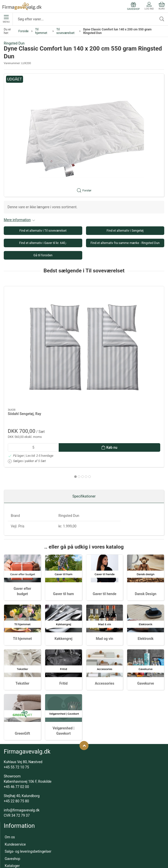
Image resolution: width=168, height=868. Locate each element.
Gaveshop (13, 792)
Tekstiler (22, 617)
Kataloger (12, 799)
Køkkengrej (64, 572)
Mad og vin (104, 572)
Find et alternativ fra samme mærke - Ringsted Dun (125, 243)
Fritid (64, 617)
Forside (23, 31)
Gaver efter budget (19, 818)
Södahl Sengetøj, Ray (24, 331)
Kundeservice (15, 778)
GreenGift (22, 667)
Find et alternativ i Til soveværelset (43, 231)
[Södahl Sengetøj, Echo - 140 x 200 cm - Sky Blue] (84, 306)
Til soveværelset (65, 31)
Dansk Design (146, 527)
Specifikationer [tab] (84, 430)
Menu (6, 19)
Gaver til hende (105, 527)
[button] (84, 135)
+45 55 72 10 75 (16, 700)
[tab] (81, 394)
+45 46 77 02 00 (16, 720)
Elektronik (146, 572)
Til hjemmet (41, 31)
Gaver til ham (64, 527)
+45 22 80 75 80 (16, 734)
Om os (10, 770)
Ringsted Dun (14, 43)
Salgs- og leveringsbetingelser (28, 785)
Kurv (162, 6)
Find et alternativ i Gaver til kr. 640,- (43, 243)
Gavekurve (146, 617)
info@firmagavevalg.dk (22, 743)
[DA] (22, 6)
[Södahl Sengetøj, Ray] (29, 306)
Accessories (104, 617)
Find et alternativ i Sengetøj (125, 231)
